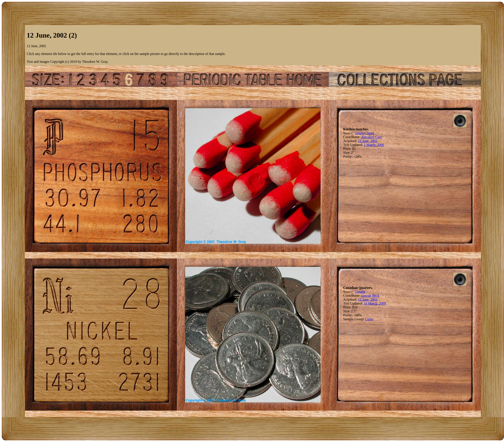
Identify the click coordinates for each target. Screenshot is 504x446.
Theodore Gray (372, 137)
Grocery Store (364, 133)
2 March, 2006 (374, 145)
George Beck (370, 296)
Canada (360, 292)
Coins (369, 319)
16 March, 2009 (375, 303)
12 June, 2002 (368, 141)
